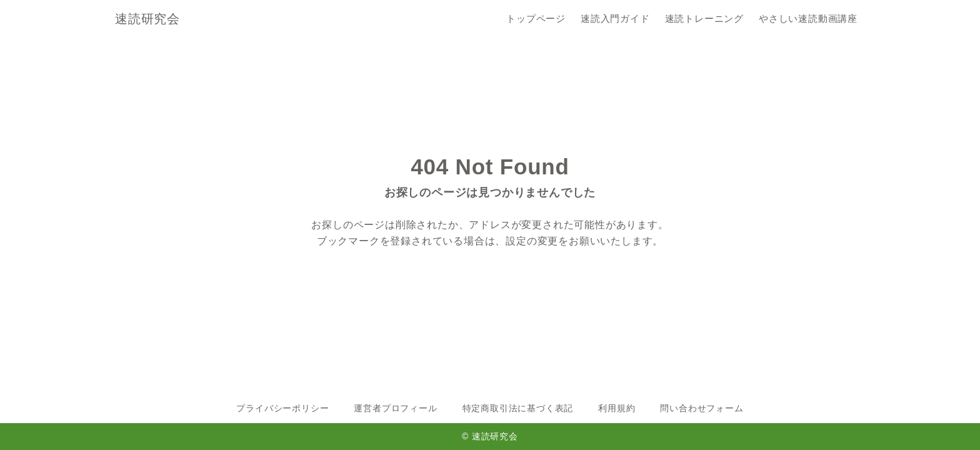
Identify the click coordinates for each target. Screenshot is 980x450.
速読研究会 (147, 19)
